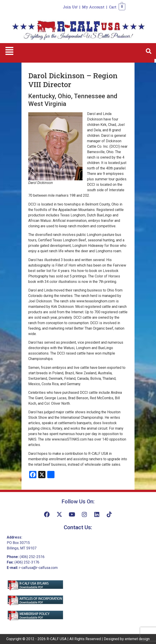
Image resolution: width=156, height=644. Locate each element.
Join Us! (70, 7)
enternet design (137, 639)
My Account (93, 7)
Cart (113, 7)
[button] (9, 51)
